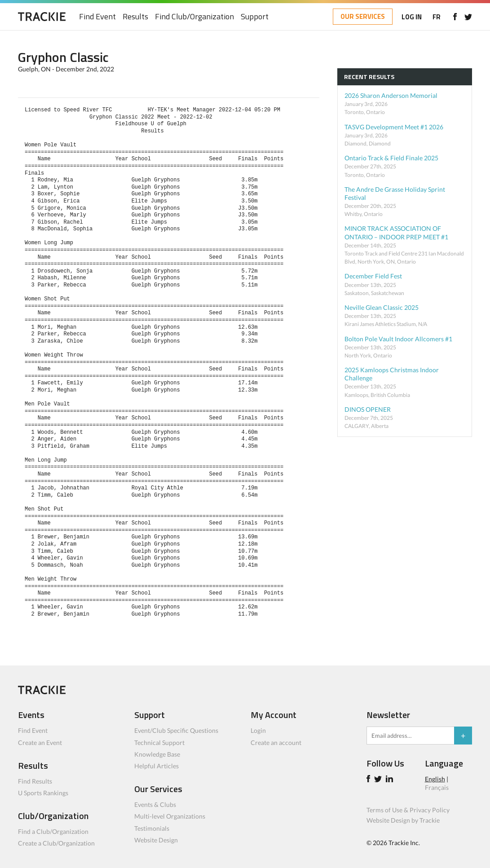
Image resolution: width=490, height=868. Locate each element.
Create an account (276, 742)
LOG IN (412, 17)
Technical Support (159, 742)
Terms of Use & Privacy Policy (408, 810)
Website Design (156, 840)
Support (255, 17)
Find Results (35, 781)
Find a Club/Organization (53, 831)
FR (437, 17)
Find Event (97, 17)
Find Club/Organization (194, 17)
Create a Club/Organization (56, 843)
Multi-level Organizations (170, 816)
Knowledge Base (157, 754)
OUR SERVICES (363, 16)
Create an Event (40, 742)
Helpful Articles (157, 766)
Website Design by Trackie (403, 820)
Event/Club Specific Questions (176, 730)
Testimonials (152, 828)
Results (135, 17)
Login (258, 730)
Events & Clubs (155, 804)
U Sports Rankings (43, 793)
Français (437, 787)
